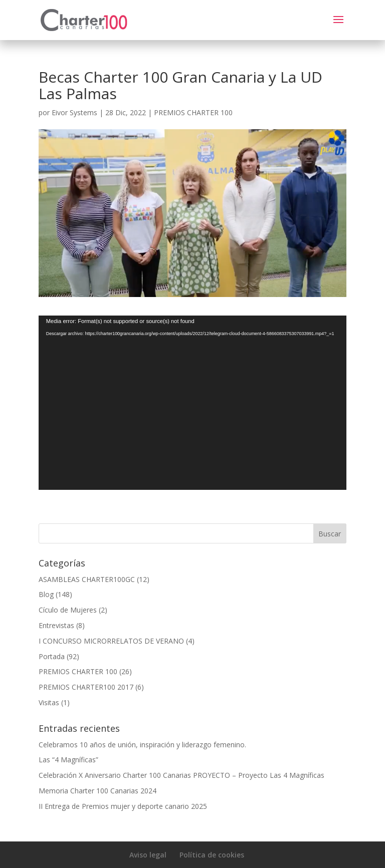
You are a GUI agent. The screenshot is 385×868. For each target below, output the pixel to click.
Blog (46, 594)
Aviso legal (148, 855)
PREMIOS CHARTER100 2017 (86, 687)
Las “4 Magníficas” (68, 760)
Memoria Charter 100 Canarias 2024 (98, 791)
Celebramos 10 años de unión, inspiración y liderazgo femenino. (142, 745)
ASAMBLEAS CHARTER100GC (87, 579)
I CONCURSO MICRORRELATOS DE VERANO (111, 641)
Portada (52, 656)
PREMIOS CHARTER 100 (193, 112)
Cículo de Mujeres (68, 610)
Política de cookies (212, 855)
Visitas (49, 702)
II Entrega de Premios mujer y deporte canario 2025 (123, 806)
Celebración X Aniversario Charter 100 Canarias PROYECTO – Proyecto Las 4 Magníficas (181, 775)
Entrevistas (56, 625)
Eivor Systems (74, 112)
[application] (192, 403)
